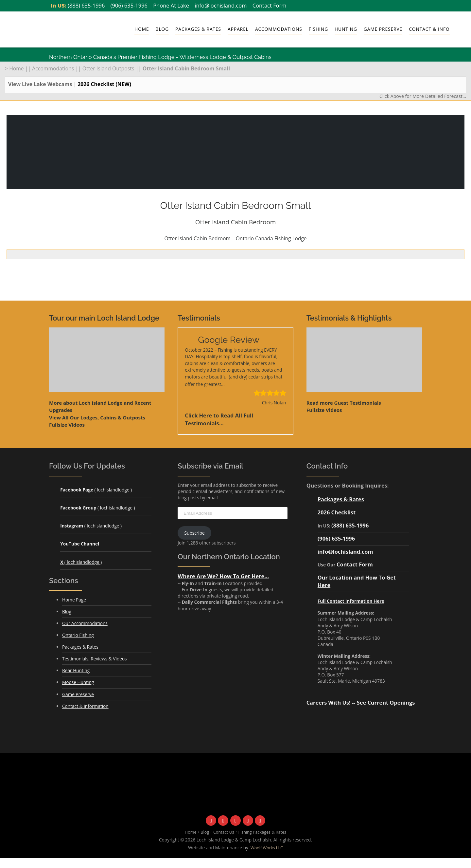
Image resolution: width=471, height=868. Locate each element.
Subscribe (195, 533)
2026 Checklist (337, 512)
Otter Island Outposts (108, 68)
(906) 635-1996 (129, 5)
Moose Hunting (78, 682)
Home (142, 29)
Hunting (346, 29)
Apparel (238, 29)
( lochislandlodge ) (96, 490)
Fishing (318, 29)
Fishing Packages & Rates (262, 832)
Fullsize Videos (67, 425)
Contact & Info (429, 29)
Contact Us (224, 832)
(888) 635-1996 (86, 5)
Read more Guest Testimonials (344, 403)
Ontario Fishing (78, 635)
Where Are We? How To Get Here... (223, 576)
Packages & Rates (198, 29)
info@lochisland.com (221, 5)
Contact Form (270, 5)
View (97, 417)
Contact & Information (85, 706)
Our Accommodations (85, 623)
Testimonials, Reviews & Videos (95, 659)
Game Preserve (383, 29)
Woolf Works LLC (267, 848)
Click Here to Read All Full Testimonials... (219, 419)
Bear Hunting (76, 670)
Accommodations (279, 29)
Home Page (74, 600)
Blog (162, 29)
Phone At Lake (171, 5)
